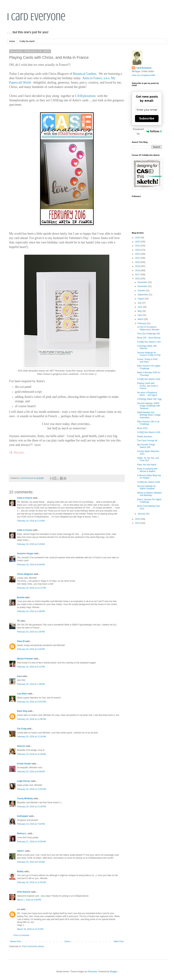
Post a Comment (21, 935)
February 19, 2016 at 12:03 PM (31, 789)
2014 (138, 523)
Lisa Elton (22, 694)
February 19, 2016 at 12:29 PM (31, 807)
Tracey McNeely (25, 798)
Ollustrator (92, 972)
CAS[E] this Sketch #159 (149, 432)
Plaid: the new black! (147, 465)
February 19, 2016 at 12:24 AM (31, 737)
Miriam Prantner (25, 659)
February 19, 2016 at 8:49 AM (31, 772)
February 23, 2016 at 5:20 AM (31, 862)
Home (12, 41)
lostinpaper (23, 816)
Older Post (119, 941)
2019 (138, 266)
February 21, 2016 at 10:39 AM (31, 842)
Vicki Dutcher (24, 892)
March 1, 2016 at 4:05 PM (29, 900)
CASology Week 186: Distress (147, 347)
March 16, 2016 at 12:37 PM (30, 929)
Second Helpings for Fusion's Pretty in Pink (149, 354)
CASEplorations (85, 96)
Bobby (20, 871)
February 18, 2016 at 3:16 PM (31, 649)
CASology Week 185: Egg (149, 399)
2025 (138, 242)
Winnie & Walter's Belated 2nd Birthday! (149, 494)
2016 (138, 279)
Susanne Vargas (25, 553)
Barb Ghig (22, 711)
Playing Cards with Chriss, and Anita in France (147, 386)
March (141, 319)
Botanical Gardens (85, 74)
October (142, 291)
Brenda (21, 597)
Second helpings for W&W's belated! (146, 487)
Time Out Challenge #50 (149, 334)
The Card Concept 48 (147, 441)
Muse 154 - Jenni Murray (149, 338)
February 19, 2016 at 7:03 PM (31, 824)
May (140, 311)
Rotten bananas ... (146, 437)
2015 (138, 519)
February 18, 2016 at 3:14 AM (31, 521)
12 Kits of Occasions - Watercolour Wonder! (148, 328)
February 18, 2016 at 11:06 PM (31, 719)
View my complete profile (144, 75)
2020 (138, 262)
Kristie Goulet (24, 764)
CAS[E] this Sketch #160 (149, 379)
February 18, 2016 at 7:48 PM (31, 684)
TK (18, 621)
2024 (138, 246)
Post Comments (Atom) (33, 946)
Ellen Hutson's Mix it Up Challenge (148, 423)
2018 (138, 271)
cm (19, 909)
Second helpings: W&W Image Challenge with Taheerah (149, 406)
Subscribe (147, 118)
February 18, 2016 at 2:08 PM (31, 611)
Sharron (21, 746)
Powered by (147, 131)
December (143, 282)
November (143, 286)
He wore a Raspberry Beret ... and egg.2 (147, 394)
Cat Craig (22, 729)
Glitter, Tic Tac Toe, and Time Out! (148, 459)
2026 (138, 238)
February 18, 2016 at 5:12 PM (31, 667)
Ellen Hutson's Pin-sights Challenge (149, 367)
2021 (138, 258)
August (141, 299)
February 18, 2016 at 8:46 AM (31, 565)
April (140, 315)
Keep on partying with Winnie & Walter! (147, 470)
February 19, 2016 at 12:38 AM (31, 754)
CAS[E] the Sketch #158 (148, 482)
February (142, 323)
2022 (138, 254)
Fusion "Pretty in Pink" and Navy (148, 361)
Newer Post (15, 941)
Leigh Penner (24, 781)
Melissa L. (22, 833)
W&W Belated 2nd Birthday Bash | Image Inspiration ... (149, 415)
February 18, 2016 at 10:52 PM (31, 702)
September (143, 295)
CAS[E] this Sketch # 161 (149, 342)
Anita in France (25, 498)
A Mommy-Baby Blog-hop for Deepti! (149, 477)
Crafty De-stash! (27, 41)
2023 (138, 250)
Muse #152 (142, 428)
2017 (138, 275)
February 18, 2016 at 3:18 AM (31, 544)
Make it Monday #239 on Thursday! (149, 374)
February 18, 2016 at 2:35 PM (31, 632)
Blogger (114, 972)
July (140, 303)
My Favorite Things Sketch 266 (146, 446)
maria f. (21, 851)
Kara (19, 676)
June (140, 307)
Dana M (21, 641)
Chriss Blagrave (25, 574)
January (142, 514)
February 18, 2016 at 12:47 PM (31, 588)
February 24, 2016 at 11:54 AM (31, 882)
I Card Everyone (36, 17)
